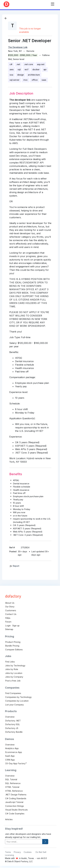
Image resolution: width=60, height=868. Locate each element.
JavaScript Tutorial (14, 802)
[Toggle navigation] (53, 3)
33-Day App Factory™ (16, 763)
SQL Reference (13, 783)
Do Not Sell (41, 852)
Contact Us (11, 614)
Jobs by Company (14, 677)
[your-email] (24, 842)
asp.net (41, 64)
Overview (10, 717)
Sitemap (9, 629)
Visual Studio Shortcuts (16, 810)
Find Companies (13, 693)
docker (36, 69)
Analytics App (12, 748)
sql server (14, 80)
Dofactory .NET (13, 721)
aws (12, 69)
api (45, 69)
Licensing (9, 855)
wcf (26, 69)
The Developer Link (18, 47)
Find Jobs (10, 662)
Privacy (17, 852)
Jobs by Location (14, 673)
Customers (11, 610)
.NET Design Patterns (16, 795)
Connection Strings (14, 806)
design (21, 75)
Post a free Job (13, 681)
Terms (8, 852)
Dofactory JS (12, 728)
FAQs (8, 618)
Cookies (28, 852)
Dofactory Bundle (14, 732)
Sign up (16, 626)
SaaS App (10, 756)
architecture (34, 75)
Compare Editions (14, 650)
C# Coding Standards (16, 798)
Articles (9, 819)
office (35, 80)
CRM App (10, 760)
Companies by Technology (18, 697)
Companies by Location (17, 701)
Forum (8, 622)
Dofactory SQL (13, 724)
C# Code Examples (15, 814)
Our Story (10, 607)
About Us (10, 603)
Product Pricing (13, 642)
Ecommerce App (14, 752)
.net (18, 64)
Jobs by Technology (15, 666)
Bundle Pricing (12, 646)
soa (11, 75)
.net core (29, 64)
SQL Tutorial (11, 779)
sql (19, 69)
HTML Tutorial (12, 787)
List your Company (14, 705)
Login (8, 626)
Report (14, 566)
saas (44, 80)
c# (11, 64)
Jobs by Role (12, 669)
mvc (26, 80)
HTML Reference (14, 791)
